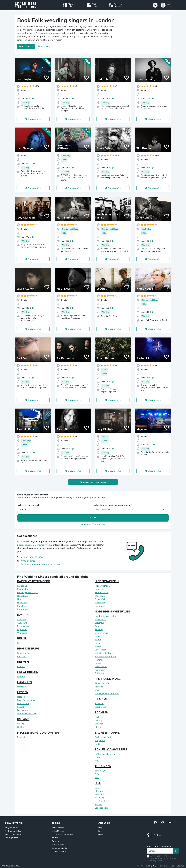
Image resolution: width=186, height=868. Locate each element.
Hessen (21, 697)
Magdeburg (100, 741)
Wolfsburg (100, 603)
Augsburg (22, 623)
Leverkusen (101, 650)
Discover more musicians (93, 482)
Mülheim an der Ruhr (105, 657)
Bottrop (99, 630)
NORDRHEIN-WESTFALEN (112, 612)
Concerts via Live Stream (62, 834)
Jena (97, 778)
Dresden (99, 724)
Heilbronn (22, 603)
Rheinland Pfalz (103, 683)
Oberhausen (101, 667)
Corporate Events (59, 848)
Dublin (20, 727)
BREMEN (23, 662)
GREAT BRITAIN (28, 672)
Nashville (99, 798)
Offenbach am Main (27, 714)
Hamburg (22, 687)
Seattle (98, 805)
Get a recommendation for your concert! (41, 564)
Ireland (21, 724)
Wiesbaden (23, 704)
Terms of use (163, 866)
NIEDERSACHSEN (107, 581)
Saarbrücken (101, 707)
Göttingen (100, 606)
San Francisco (102, 808)
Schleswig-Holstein (105, 754)
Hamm (98, 640)
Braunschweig (102, 593)
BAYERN (23, 615)
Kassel (20, 707)
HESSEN (23, 692)
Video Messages (59, 831)
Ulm (19, 599)
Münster (99, 660)
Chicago (99, 791)
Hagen (98, 636)
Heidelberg (23, 596)
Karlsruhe (22, 586)
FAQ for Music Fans (14, 831)
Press (101, 834)
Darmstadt (23, 710)
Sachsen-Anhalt (103, 737)
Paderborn (100, 670)
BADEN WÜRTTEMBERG (34, 581)
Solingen (99, 673)
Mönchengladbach (104, 653)
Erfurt (98, 774)
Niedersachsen (102, 586)
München (22, 619)
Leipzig (98, 720)
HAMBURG (24, 682)
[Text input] (160, 851)
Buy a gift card (11, 838)
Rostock (21, 737)
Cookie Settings (177, 866)
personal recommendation (32, 545)
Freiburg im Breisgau (28, 593)
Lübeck (98, 757)
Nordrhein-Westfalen (106, 616)
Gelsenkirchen (102, 633)
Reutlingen (23, 609)
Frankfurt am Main (26, 700)
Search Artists (26, 47)
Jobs (100, 831)
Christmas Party (59, 851)
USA (98, 783)
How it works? (45, 46)
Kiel (97, 761)
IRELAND (23, 719)
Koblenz (99, 687)
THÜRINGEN (103, 766)
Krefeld (98, 646)
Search (93, 518)
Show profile (35, 119)
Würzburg (22, 633)
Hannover (100, 589)
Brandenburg (24, 653)
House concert (58, 828)
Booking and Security (14, 834)
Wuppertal (100, 619)
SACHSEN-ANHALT (108, 733)
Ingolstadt (22, 630)
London (21, 677)
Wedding (56, 838)
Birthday (55, 841)
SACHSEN (101, 712)
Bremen (21, 667)
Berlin (20, 643)
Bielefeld (99, 623)
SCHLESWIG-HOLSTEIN (111, 749)
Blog (100, 828)
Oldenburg (100, 596)
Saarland (99, 704)
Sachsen (99, 717)
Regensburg (23, 626)
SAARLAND (103, 699)
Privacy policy (150, 866)
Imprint (140, 866)
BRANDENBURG (28, 649)
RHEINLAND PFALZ (108, 679)
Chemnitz (100, 727)
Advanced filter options (93, 524)
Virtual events (58, 845)
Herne (98, 643)
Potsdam (22, 657)
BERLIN (22, 638)
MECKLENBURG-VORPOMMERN (39, 733)
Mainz (98, 690)
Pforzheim (22, 606)
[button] (165, 5)
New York (100, 794)
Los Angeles (101, 801)
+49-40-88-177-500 (32, 557)
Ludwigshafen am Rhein (107, 694)
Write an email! (28, 561)
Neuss (98, 663)
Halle (97, 744)
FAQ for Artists (12, 828)
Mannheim (22, 589)
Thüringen (100, 771)
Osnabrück (100, 599)
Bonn (97, 626)
